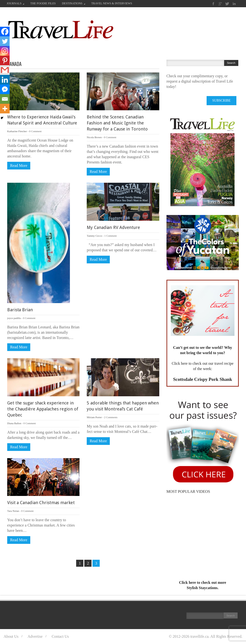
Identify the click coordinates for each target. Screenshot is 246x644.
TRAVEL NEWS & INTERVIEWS (112, 3)
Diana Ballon (14, 423)
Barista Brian (20, 310)
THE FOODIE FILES (43, 3)
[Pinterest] (5, 60)
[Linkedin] (5, 80)
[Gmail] (5, 70)
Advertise (35, 636)
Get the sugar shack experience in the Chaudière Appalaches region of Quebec (43, 409)
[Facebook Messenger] (5, 89)
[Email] (5, 99)
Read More (19, 166)
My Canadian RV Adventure (113, 227)
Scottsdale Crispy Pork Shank (203, 379)
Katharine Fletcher (17, 131)
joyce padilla (14, 318)
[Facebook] (5, 32)
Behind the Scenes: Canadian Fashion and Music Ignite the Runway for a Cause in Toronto (117, 123)
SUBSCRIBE (221, 101)
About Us (11, 636)
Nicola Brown (94, 137)
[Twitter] (5, 41)
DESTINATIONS (74, 3)
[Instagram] (5, 51)
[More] (5, 109)
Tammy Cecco (94, 236)
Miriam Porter (94, 417)
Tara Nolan (13, 511)
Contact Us (60, 636)
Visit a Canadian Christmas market (41, 503)
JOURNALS (15, 3)
